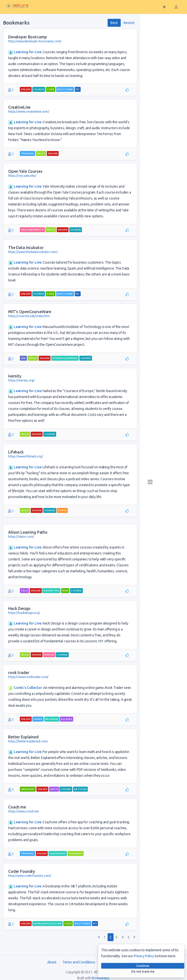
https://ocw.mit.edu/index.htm (29, 316)
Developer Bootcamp (27, 37)
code (51, 89)
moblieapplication (47, 923)
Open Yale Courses (25, 171)
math (54, 789)
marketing (51, 591)
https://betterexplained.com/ (28, 741)
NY (78, 89)
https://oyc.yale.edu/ (22, 176)
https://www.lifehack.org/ (26, 456)
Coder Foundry (22, 871)
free (65, 591)
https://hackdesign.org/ (24, 613)
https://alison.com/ (21, 537)
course (39, 89)
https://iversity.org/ (21, 380)
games (38, 719)
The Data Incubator (26, 248)
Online (26, 89)
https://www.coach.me (23, 811)
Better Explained (23, 737)
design (49, 655)
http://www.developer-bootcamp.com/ (35, 41)
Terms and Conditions (79, 962)
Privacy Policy (144, 956)
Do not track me (143, 971)
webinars (28, 789)
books (62, 510)
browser (52, 719)
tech (24, 591)
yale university (32, 230)
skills (41, 153)
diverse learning (65, 358)
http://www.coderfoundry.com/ (30, 876)
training (27, 153)
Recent (129, 23)
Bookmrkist (101, 978)
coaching (76, 853)
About (52, 962)
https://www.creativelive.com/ (29, 112)
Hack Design (19, 608)
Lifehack (16, 452)
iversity (15, 376)
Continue (143, 966)
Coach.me (17, 807)
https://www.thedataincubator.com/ (33, 252)
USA (23, 358)
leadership (58, 853)
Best (114, 23)
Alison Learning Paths (28, 532)
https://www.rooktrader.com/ (28, 677)
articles (80, 789)
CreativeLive (19, 107)
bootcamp (65, 89)
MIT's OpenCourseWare (30, 312)
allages (67, 719)
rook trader (19, 673)
